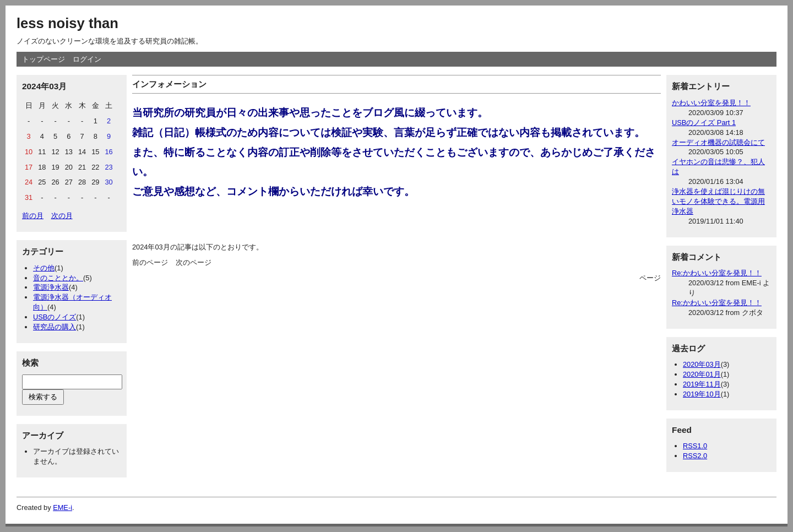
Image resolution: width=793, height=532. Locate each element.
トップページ (44, 59)
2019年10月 (702, 394)
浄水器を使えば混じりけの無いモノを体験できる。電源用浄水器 (718, 201)
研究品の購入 (55, 327)
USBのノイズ (55, 317)
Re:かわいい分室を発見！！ (717, 273)
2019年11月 (702, 384)
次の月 (62, 216)
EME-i (63, 507)
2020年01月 (702, 374)
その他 (44, 268)
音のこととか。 (58, 278)
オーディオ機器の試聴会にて (718, 142)
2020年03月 (702, 364)
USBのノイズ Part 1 (704, 123)
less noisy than (67, 23)
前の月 (33, 216)
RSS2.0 (695, 456)
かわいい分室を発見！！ (711, 103)
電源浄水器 (51, 287)
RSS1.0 (695, 446)
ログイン (87, 59)
